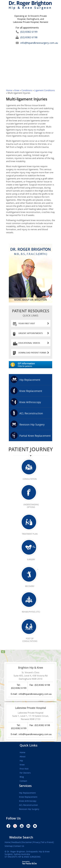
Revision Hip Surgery (32, 424)
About (23, 757)
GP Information (35, 365)
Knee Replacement (31, 391)
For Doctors (25, 773)
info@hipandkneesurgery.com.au (33, 43)
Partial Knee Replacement (35, 436)
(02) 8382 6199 (29, 32)
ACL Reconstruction (31, 413)
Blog (22, 777)
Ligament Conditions (45, 90)
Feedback (16, 842)
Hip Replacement (30, 380)
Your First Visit (34, 324)
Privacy (36, 842)
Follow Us (13, 818)
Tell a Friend (47, 842)
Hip (21, 761)
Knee (17, 90)
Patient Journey (31, 449)
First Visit (24, 769)
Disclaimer (27, 842)
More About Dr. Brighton (30, 300)
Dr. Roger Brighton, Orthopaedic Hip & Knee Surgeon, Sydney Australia (27, 853)
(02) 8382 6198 (29, 37)
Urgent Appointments (34, 334)
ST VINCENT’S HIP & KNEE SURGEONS (23, 857)
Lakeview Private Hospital (30, 708)
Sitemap (9, 846)
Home (9, 90)
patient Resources (30, 313)
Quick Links (29, 745)
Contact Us (19, 846)
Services (25, 786)
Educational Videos (34, 344)
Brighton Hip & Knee (30, 668)
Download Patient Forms (34, 353)
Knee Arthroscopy (30, 402)
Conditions (27, 90)
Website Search (21, 837)
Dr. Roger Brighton (30, 251)
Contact (23, 781)
